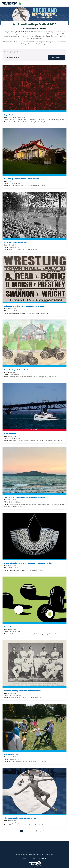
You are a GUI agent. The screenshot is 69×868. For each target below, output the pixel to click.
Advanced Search (12, 58)
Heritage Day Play (11, 754)
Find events (56, 58)
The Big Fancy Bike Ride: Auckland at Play (20, 818)
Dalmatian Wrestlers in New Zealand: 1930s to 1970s (24, 306)
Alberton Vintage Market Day (15, 242)
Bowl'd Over (9, 627)
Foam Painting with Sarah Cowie (16, 370)
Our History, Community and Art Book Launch (22, 179)
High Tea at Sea (10, 434)
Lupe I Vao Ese (10, 115)
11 (44, 831)
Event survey (49, 855)
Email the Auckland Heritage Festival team (29, 855)
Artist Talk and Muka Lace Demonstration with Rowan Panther (28, 563)
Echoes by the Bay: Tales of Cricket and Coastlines (23, 691)
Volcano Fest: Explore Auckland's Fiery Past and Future (25, 497)
